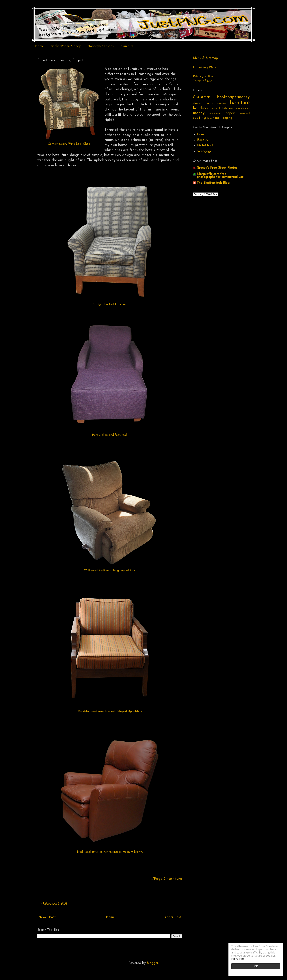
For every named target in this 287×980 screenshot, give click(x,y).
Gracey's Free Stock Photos (217, 168)
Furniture (127, 46)
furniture (240, 103)
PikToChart (205, 146)
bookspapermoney (233, 97)
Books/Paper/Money (66, 46)
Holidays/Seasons (101, 46)
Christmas (202, 97)
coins (209, 103)
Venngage (205, 151)
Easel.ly (203, 140)
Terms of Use (203, 81)
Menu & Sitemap (205, 58)
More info (238, 959)
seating (199, 118)
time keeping (223, 118)
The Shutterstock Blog (213, 183)
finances (221, 103)
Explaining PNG (204, 67)
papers (231, 113)
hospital (215, 109)
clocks (197, 103)
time (210, 118)
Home (40, 46)
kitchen (228, 108)
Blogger (152, 963)
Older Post (173, 917)
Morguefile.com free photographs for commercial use (220, 176)
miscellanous (243, 109)
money (199, 113)
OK (256, 966)
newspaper (215, 113)
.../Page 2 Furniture (166, 879)
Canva (202, 134)
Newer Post (47, 917)
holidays (200, 108)
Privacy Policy (203, 77)
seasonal (245, 113)
